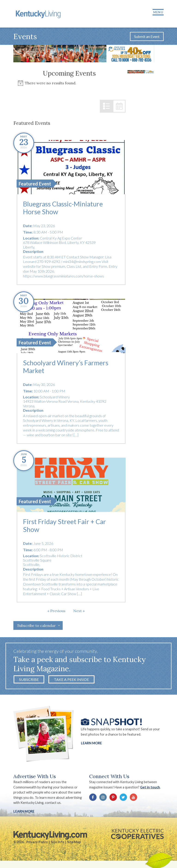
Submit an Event (147, 38)
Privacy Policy (37, 843)
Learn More (91, 744)
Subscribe (29, 681)
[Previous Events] (56, 612)
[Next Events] (79, 612)
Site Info (58, 843)
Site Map (74, 843)
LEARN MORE (24, 813)
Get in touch (150, 788)
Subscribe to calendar (37, 627)
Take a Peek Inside (71, 681)
